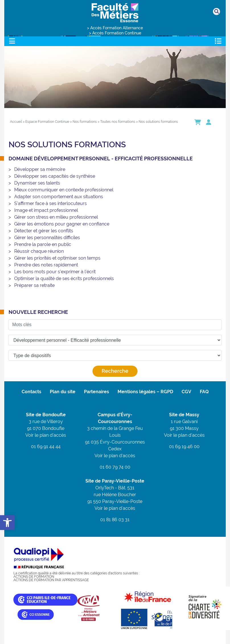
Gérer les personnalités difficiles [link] (47, 238)
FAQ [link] (204, 392)
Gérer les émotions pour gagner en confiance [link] (62, 224)
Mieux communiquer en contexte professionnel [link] (64, 190)
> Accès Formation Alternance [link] (115, 28)
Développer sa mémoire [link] (40, 169)
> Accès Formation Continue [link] (115, 33)
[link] (7, 523)
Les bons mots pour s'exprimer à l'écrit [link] (55, 272)
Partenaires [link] (96, 392)
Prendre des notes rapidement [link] (46, 265)
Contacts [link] (31, 392)
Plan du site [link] (63, 392)
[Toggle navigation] (12, 41)
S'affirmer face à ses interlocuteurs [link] (51, 203)
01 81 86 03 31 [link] (115, 520)
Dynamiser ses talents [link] (37, 183)
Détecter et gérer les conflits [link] (44, 231)
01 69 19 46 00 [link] (184, 447)
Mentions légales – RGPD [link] (145, 392)
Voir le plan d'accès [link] (46, 435)
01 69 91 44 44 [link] (46, 447)
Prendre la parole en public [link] (43, 244)
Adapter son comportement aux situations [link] (59, 197)
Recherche (115, 371)
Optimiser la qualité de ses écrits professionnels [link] (64, 278)
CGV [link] (186, 392)
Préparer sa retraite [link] (34, 285)
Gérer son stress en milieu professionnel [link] (56, 217)
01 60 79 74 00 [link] (115, 467)
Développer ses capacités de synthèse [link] (55, 176)
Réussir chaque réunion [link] (39, 251)
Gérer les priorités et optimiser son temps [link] (57, 258)
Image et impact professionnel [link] (46, 210)
